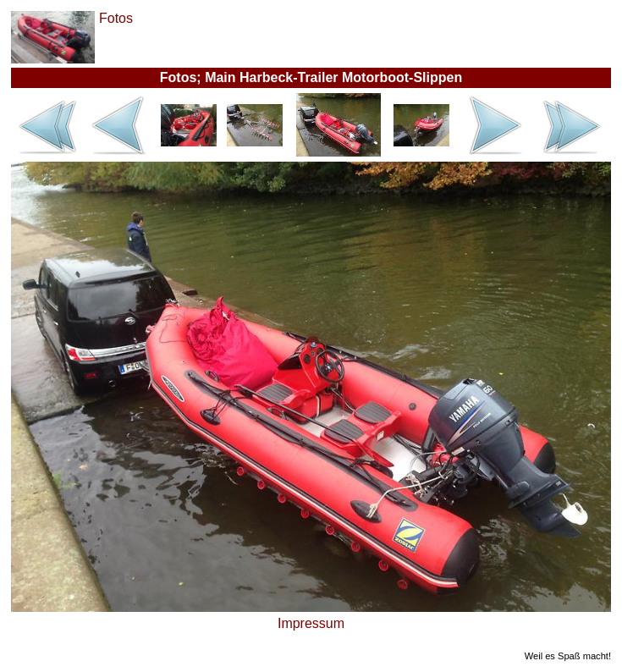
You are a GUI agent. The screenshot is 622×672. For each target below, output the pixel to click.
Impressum (311, 623)
